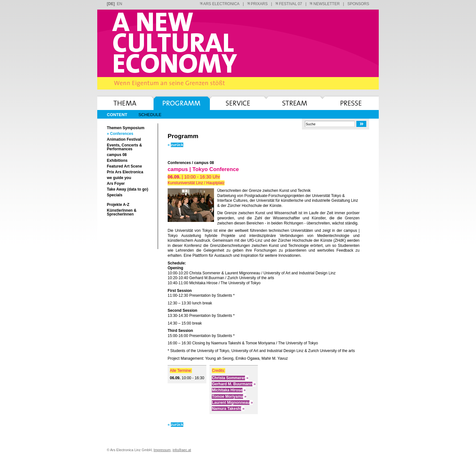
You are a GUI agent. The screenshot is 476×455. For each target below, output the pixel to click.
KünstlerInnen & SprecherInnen (122, 212)
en (119, 4)
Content (117, 115)
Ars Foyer (116, 184)
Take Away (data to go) (127, 189)
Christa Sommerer (230, 378)
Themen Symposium (126, 128)
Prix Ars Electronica (125, 172)
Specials (115, 195)
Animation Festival (124, 139)
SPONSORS (358, 4)
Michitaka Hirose (229, 390)
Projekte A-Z (118, 205)
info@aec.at (182, 450)
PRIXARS (258, 4)
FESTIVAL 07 (289, 4)
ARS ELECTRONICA (220, 4)
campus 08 (117, 155)
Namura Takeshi (228, 409)
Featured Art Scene (124, 166)
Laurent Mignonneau (232, 403)
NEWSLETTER (325, 4)
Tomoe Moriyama (229, 396)
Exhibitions (117, 161)
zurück (175, 145)
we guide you (119, 178)
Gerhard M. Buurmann (234, 384)
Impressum (162, 450)
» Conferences (120, 134)
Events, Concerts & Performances (124, 147)
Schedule (150, 115)
